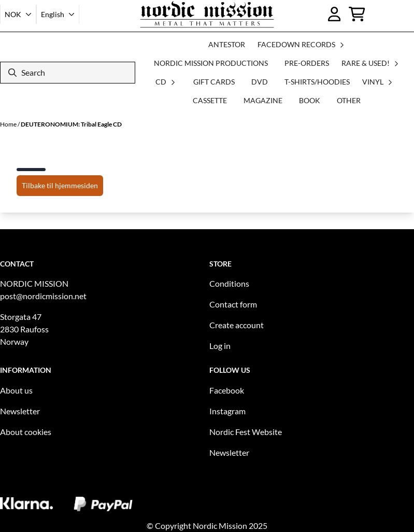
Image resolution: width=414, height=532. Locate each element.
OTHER (349, 100)
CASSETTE (210, 100)
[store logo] (207, 14)
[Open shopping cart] (357, 14)
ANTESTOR (227, 44)
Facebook (227, 390)
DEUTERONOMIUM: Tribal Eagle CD (71, 124)
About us (16, 390)
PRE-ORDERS (307, 63)
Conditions (229, 283)
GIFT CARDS (214, 82)
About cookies (26, 432)
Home (9, 124)
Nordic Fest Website (246, 432)
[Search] (68, 73)
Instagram (227, 411)
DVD (260, 82)
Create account (237, 325)
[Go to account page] (334, 14)
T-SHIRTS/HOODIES (317, 82)
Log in (220, 346)
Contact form (233, 304)
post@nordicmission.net (43, 296)
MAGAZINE (263, 100)
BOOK (310, 100)
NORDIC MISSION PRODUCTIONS (211, 63)
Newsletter (20, 411)
